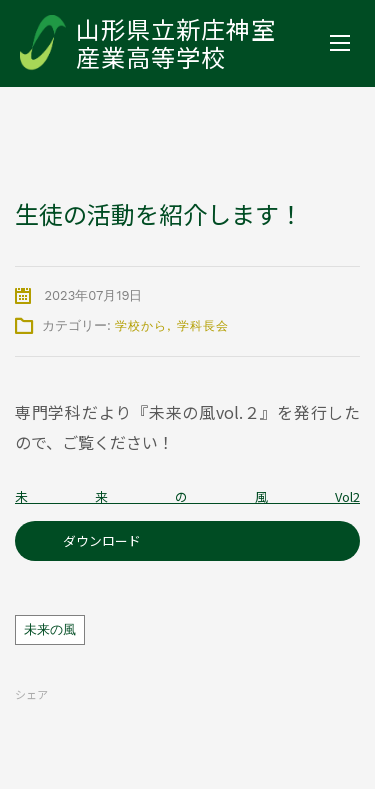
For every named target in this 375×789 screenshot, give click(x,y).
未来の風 (50, 629)
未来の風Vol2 (187, 496)
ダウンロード (102, 540)
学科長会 (203, 326)
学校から (141, 326)
